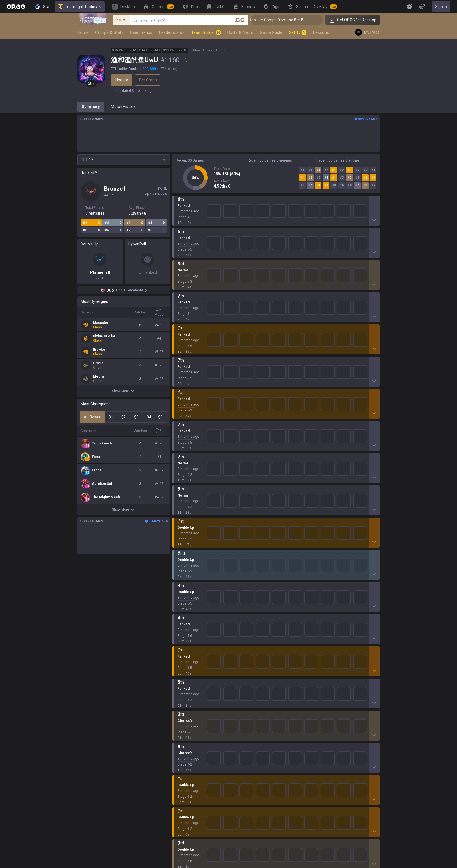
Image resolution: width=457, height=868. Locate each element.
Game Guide (271, 32)
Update (122, 80)
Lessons (321, 32)
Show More (124, 391)
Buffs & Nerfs (240, 32)
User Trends (141, 32)
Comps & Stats (109, 32)
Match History (123, 107)
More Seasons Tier (207, 50)
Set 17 (298, 32)
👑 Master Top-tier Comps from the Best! (289, 20)
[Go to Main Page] (16, 7)
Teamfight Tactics (80, 7)
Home (83, 32)
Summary (91, 107)
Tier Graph (148, 80)
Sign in (441, 7)
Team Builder (206, 32)
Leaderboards (172, 32)
